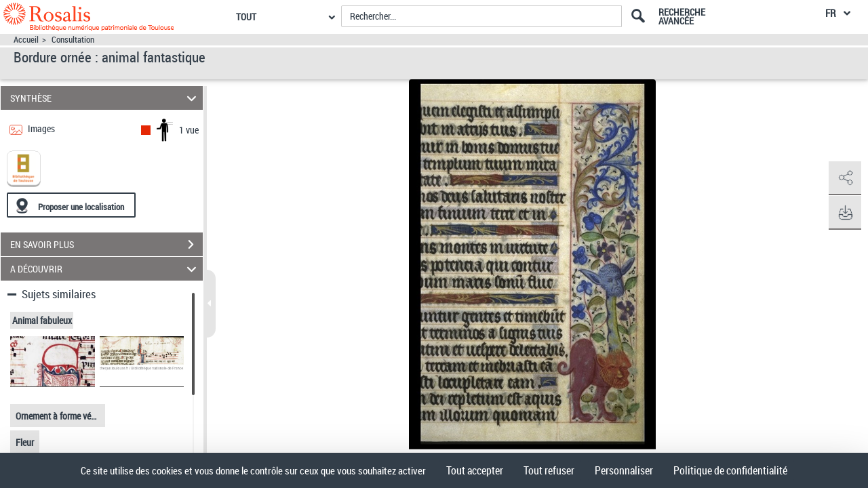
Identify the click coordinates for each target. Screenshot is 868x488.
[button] (844, 178)
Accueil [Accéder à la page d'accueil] (26, 40)
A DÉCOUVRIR (105, 269)
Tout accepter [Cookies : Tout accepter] (475, 470)
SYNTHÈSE (105, 98)
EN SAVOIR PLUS (106, 245)
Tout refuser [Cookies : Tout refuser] (549, 470)
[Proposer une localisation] (71, 205)
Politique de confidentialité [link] (730, 470)
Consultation (73, 40)
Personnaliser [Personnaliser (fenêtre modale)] (624, 470)
